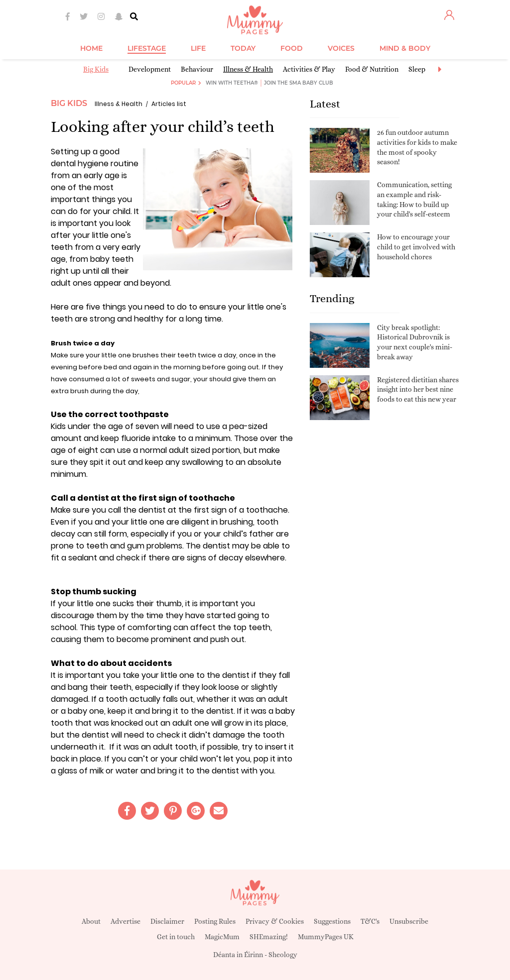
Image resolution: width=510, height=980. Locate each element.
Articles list (169, 104)
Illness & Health (248, 69)
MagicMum (222, 937)
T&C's (370, 921)
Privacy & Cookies (275, 921)
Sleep (417, 69)
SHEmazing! (269, 937)
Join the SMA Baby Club (299, 83)
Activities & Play (309, 69)
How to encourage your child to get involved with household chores (416, 247)
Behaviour (197, 69)
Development (150, 69)
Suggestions (332, 921)
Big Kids (96, 69)
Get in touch (176, 937)
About (91, 921)
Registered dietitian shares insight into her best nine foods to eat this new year (418, 389)
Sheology (283, 955)
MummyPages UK (326, 937)
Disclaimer (167, 921)
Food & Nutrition (372, 69)
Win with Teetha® (232, 83)
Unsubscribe (409, 921)
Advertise (126, 921)
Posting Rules (215, 921)
